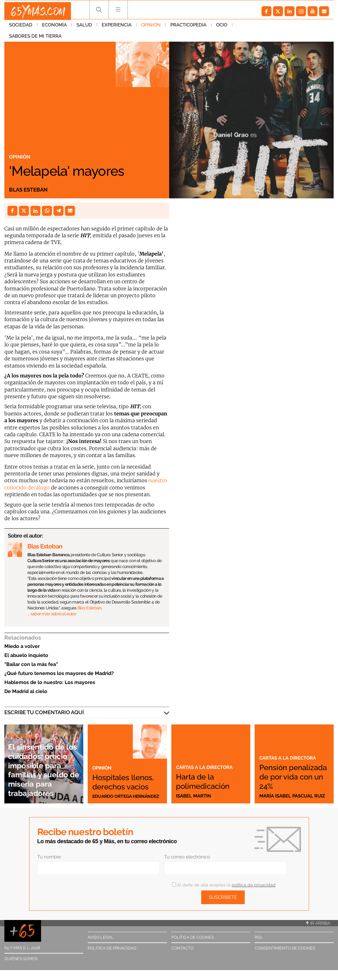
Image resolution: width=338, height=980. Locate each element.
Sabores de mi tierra (263, 28)
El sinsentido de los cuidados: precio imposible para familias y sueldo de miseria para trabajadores (43, 760)
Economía (54, 28)
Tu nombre (49, 857)
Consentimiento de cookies (285, 948)
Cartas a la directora (207, 767)
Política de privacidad (112, 948)
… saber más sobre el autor (52, 614)
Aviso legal (101, 937)
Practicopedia (188, 28)
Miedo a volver (22, 646)
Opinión (151, 28)
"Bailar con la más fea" (31, 664)
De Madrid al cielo (26, 691)
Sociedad (21, 28)
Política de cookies (193, 937)
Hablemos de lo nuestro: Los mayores (50, 682)
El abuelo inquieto (26, 655)
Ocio (222, 28)
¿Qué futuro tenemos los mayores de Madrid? (59, 673)
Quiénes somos (21, 959)
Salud (84, 28)
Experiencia (117, 28)
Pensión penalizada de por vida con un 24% (293, 772)
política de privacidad (254, 885)
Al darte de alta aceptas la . (224, 885)
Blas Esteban (32, 189)
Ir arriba (318, 923)
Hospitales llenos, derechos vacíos (116, 766)
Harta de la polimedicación (210, 781)
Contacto (183, 948)
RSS (258, 937)
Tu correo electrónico (187, 857)
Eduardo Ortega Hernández (114, 793)
